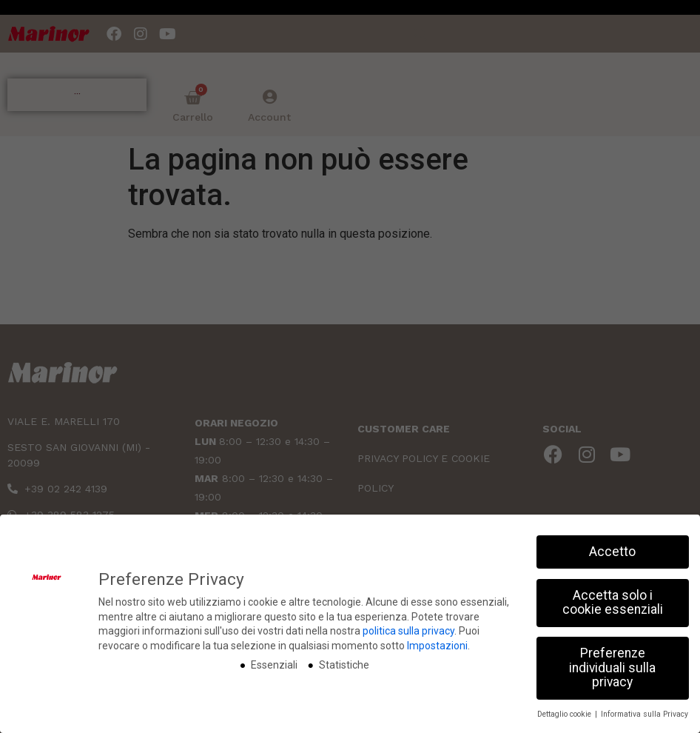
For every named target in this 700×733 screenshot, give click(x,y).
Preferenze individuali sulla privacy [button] (612, 667)
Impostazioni (437, 646)
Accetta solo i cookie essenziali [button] (613, 603)
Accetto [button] (612, 552)
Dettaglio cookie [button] (565, 714)
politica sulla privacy (408, 631)
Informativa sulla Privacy (645, 714)
